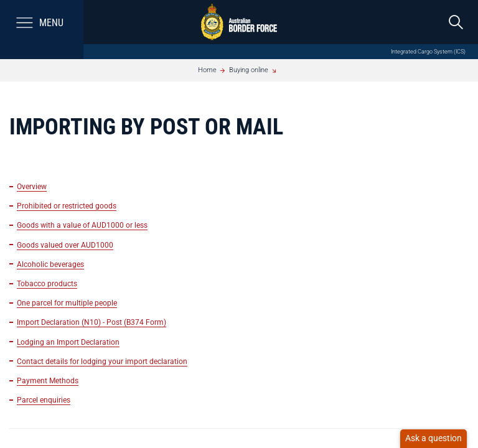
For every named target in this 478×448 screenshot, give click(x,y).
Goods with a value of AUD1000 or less (82, 225)
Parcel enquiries (44, 400)
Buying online (249, 70)
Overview (32, 186)
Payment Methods (48, 380)
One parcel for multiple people (67, 303)
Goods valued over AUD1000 (65, 245)
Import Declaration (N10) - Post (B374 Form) (91, 322)
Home (207, 70)
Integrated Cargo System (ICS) (428, 51)
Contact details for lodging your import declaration (102, 361)
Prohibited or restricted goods (67, 206)
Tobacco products (47, 283)
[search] (456, 22)
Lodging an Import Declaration (68, 342)
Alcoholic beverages (50, 264)
